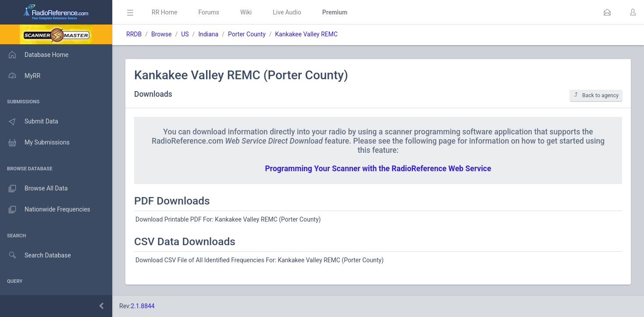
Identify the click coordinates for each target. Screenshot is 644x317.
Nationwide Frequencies (45, 210)
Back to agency (596, 95)
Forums (209, 12)
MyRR (20, 76)
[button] (607, 12)
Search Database (36, 255)
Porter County (247, 34)
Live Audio (287, 12)
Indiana (208, 34)
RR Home (164, 12)
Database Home (34, 55)
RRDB (134, 34)
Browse (161, 34)
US (185, 34)
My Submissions (35, 143)
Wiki (246, 12)
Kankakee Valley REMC (307, 34)
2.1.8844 (143, 306)
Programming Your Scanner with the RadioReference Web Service (378, 169)
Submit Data (29, 122)
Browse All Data (34, 189)
